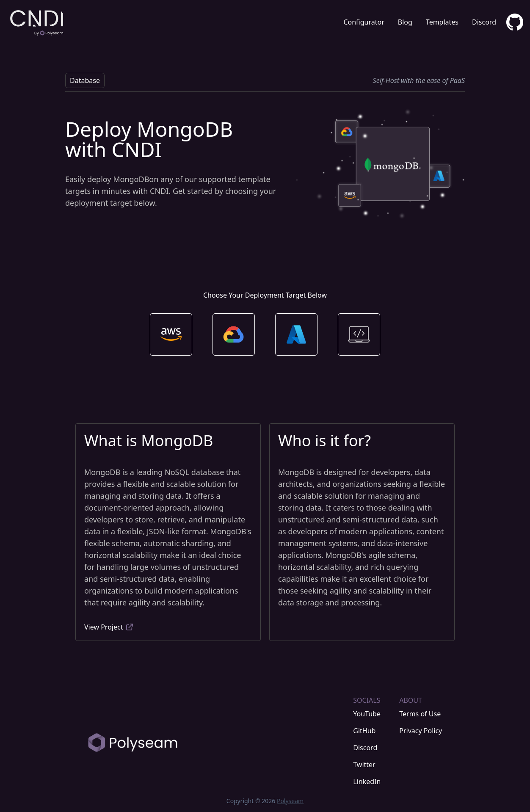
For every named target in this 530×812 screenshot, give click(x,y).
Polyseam (290, 801)
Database (85, 80)
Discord (484, 22)
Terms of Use (420, 714)
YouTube (367, 714)
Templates (442, 22)
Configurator (364, 22)
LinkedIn (367, 782)
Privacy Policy (421, 731)
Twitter (364, 765)
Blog (405, 22)
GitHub (364, 731)
